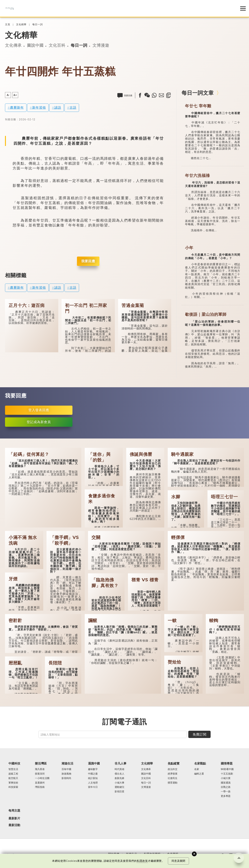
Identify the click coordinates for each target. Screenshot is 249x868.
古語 (73, 108)
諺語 (58, 108)
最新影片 (14, 818)
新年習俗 (39, 108)
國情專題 (227, 763)
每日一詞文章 (198, 93)
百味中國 (66, 769)
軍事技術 (13, 783)
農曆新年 (17, 108)
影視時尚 (66, 778)
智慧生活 (13, 769)
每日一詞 (38, 24)
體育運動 (173, 783)
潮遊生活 (67, 763)
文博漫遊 (101, 45)
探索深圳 (40, 774)
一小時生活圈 (42, 778)
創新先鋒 (119, 778)
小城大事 (119, 783)
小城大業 (226, 778)
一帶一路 (226, 792)
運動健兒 (119, 787)
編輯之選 (199, 774)
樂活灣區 (41, 763)
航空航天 (13, 778)
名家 (197, 769)
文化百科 (57, 45)
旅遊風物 (66, 774)
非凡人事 (121, 763)
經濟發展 (173, 774)
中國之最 (93, 774)
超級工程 (13, 774)
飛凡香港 (40, 769)
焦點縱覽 (174, 763)
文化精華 (21, 24)
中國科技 (14, 763)
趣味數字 (93, 769)
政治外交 (173, 769)
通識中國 (94, 763)
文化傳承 (13, 45)
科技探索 (13, 787)
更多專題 (226, 796)
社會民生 (173, 778)
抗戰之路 (226, 787)
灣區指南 (40, 787)
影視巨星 (119, 792)
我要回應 (88, 261)
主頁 (8, 24)
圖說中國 (35, 45)
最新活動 (14, 825)
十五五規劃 (227, 774)
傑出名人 (119, 774)
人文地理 (93, 783)
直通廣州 (40, 783)
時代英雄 (119, 769)
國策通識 (226, 783)
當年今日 (93, 787)
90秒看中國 (227, 769)
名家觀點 (200, 763)
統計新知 (93, 778)
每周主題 (14, 811)
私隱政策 (142, 861)
